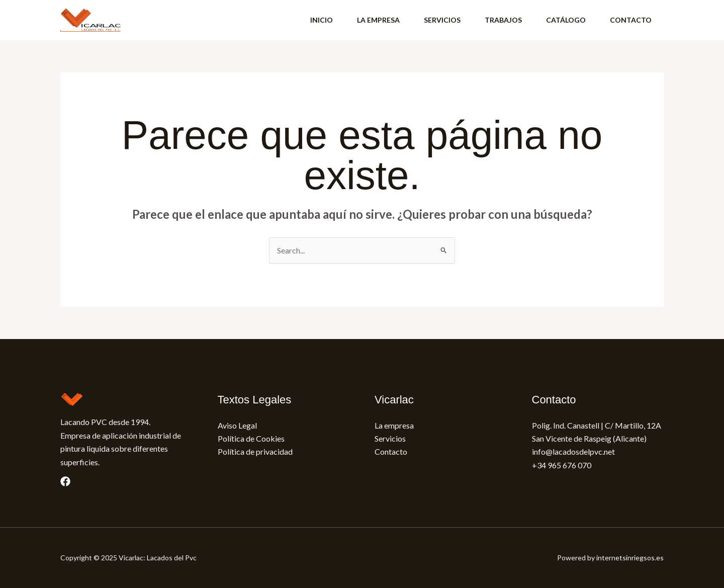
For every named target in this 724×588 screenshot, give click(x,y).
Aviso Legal (237, 425)
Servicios (390, 438)
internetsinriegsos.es (630, 558)
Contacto (391, 451)
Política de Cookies (251, 438)
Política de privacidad (255, 451)
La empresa (394, 425)
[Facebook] (65, 481)
